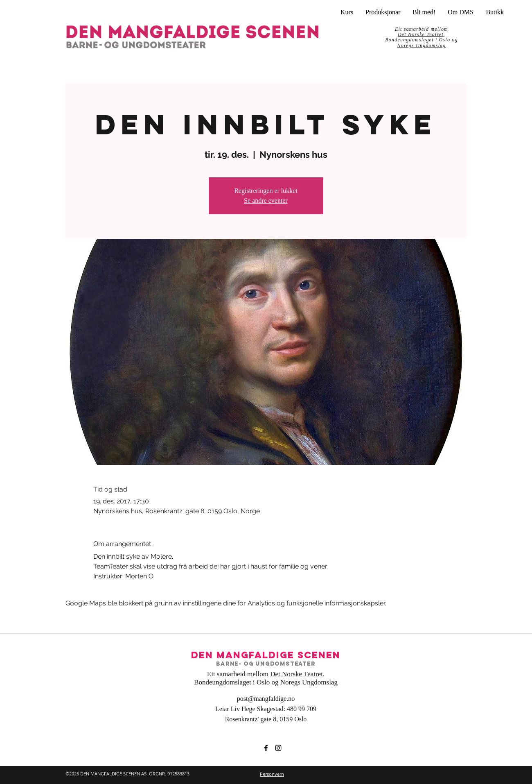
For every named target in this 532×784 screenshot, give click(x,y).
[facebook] (266, 748)
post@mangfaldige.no (266, 699)
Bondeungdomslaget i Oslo (418, 40)
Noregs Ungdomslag (422, 45)
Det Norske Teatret (296, 674)
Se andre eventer (266, 201)
